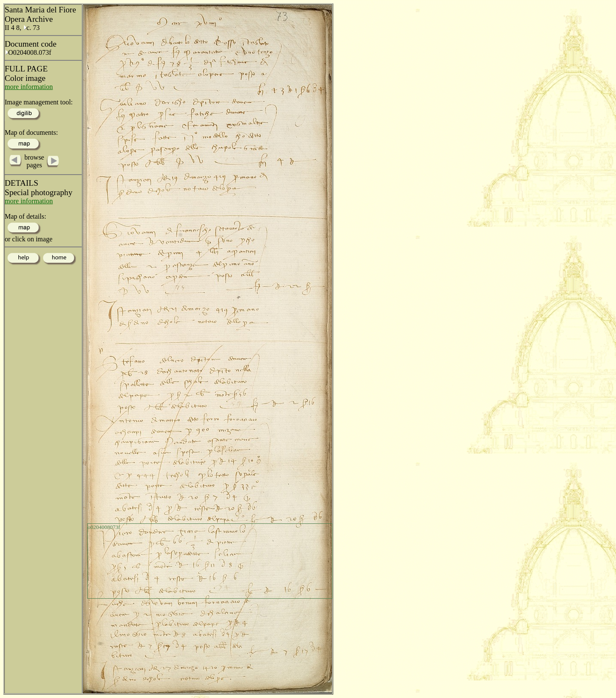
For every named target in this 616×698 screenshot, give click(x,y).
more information (29, 87)
